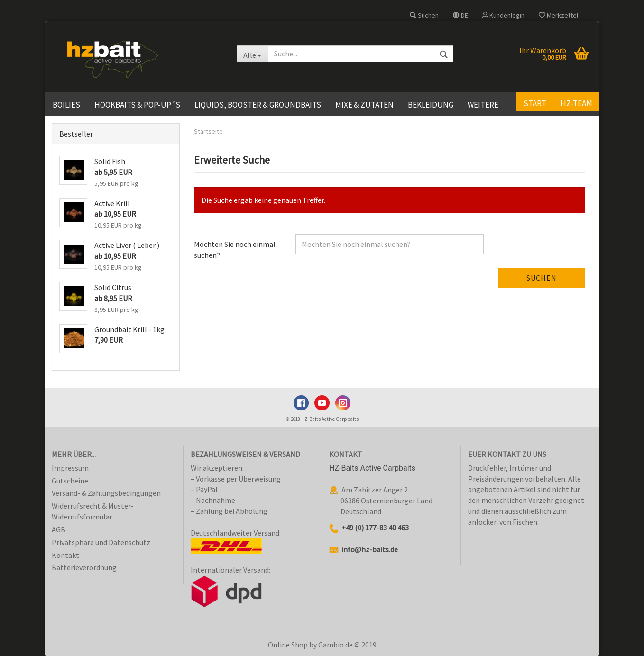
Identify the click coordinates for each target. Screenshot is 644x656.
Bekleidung (431, 105)
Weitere (483, 105)
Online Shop (288, 645)
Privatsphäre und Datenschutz (101, 542)
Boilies (66, 105)
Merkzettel (558, 15)
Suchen (424, 15)
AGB (59, 529)
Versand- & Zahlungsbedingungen (106, 493)
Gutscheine (70, 481)
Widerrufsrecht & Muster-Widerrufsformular (93, 511)
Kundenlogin (503, 15)
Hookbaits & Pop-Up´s (137, 105)
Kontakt (65, 555)
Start (535, 103)
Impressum (70, 468)
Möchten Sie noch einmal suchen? (235, 250)
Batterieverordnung (84, 567)
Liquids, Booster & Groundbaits (258, 105)
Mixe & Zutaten (364, 105)
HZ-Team (576, 103)
